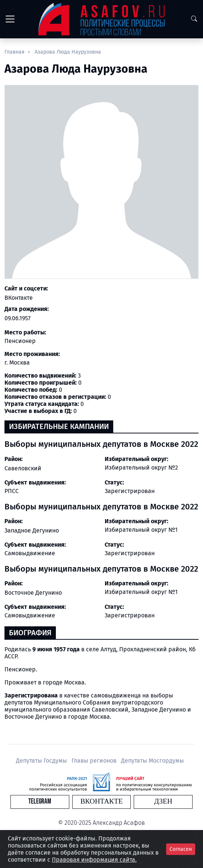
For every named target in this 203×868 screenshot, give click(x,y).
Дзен (163, 802)
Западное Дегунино (32, 530)
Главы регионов (95, 761)
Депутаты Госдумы (42, 761)
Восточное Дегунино (33, 593)
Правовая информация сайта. (94, 860)
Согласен (181, 849)
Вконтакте (102, 802)
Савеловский (23, 468)
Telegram (40, 802)
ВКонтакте (19, 298)
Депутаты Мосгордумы (153, 761)
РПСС (12, 491)
